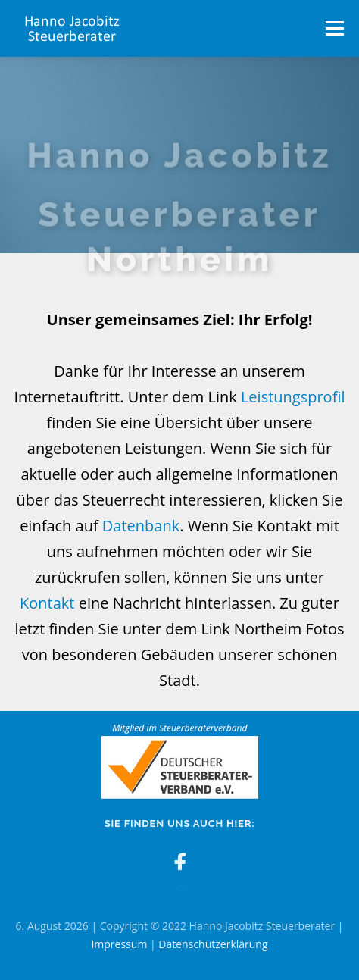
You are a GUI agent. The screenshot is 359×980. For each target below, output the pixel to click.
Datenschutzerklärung (213, 944)
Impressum (119, 944)
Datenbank (141, 537)
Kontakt (47, 614)
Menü (334, 28)
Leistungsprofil (293, 408)
